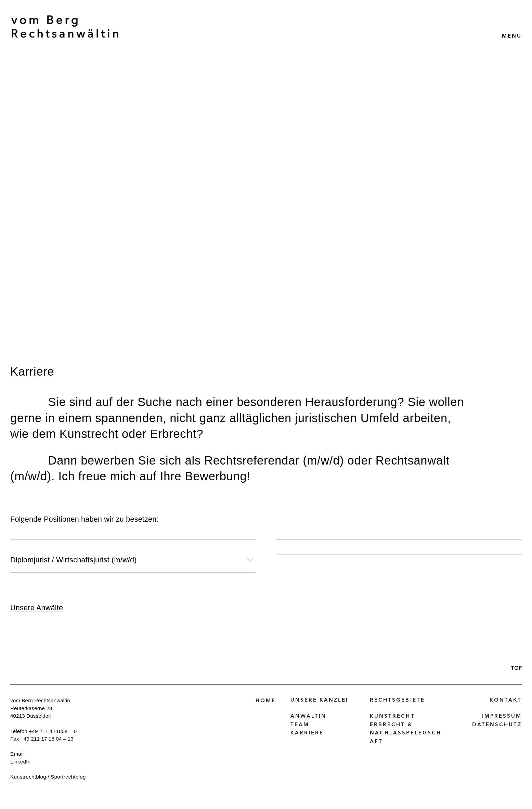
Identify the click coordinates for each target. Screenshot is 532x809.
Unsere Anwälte (37, 608)
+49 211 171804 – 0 (53, 731)
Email (17, 754)
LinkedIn (21, 762)
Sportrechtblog (68, 777)
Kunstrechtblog (28, 777)
